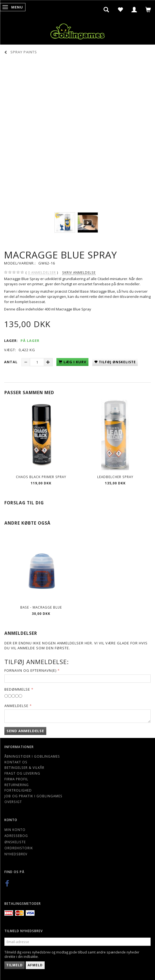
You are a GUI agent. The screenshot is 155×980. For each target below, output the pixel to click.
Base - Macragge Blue (41, 607)
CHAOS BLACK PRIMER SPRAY (41, 477)
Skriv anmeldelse (79, 272)
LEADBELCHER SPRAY (115, 477)
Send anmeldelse (25, 731)
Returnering (17, 785)
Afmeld (35, 965)
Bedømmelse (17, 689)
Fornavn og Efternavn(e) (30, 670)
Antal (11, 362)
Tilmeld (15, 965)
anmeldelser (42, 273)
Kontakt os (16, 762)
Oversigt (13, 802)
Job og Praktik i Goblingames (33, 796)
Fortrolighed (18, 790)
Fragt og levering (22, 773)
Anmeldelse (16, 706)
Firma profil (16, 779)
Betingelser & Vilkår (24, 767)
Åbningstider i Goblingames (32, 756)
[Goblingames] (77, 30)
